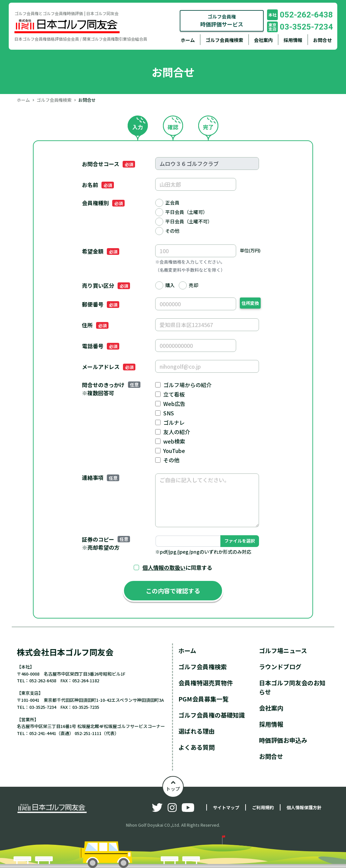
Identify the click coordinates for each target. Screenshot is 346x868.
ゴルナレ (174, 422)
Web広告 (174, 404)
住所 (95, 325)
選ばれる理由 (197, 731)
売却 (193, 285)
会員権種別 (103, 203)
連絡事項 (100, 477)
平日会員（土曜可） (186, 212)
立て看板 (174, 394)
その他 (172, 231)
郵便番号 (100, 304)
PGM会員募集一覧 (203, 699)
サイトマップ (226, 807)
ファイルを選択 (240, 541)
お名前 (98, 185)
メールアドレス (109, 367)
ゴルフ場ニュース (283, 650)
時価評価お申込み (283, 740)
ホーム (188, 40)
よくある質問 (197, 747)
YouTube (174, 451)
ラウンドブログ (280, 667)
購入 (170, 285)
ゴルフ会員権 (222, 21)
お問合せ (322, 40)
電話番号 (100, 346)
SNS (169, 413)
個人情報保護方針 (304, 807)
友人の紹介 (177, 432)
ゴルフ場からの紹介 (187, 385)
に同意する (177, 567)
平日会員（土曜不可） (189, 221)
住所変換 (250, 303)
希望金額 (100, 251)
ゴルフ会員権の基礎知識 (212, 715)
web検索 (174, 441)
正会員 (172, 202)
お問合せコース (108, 164)
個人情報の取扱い (164, 567)
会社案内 (263, 40)
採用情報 (293, 40)
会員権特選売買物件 (206, 683)
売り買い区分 (106, 285)
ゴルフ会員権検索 (224, 40)
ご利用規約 (263, 807)
